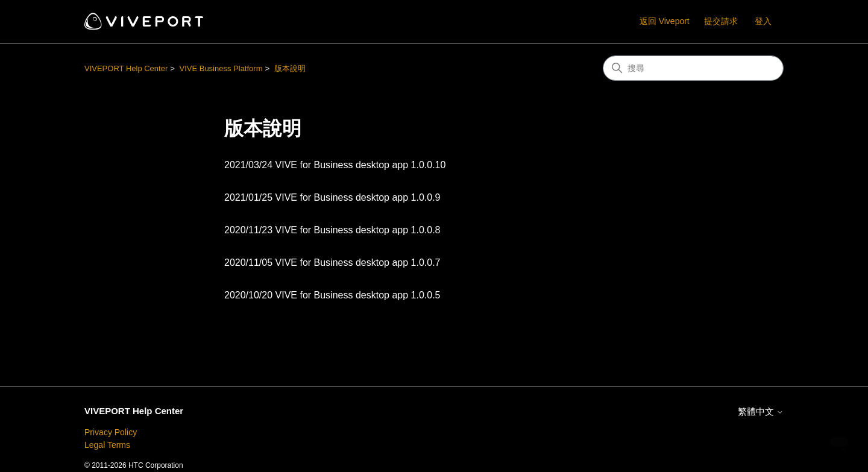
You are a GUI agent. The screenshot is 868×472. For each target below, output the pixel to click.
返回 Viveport (665, 21)
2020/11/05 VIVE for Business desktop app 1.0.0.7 (332, 263)
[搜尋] (693, 68)
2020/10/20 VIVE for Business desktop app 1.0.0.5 (332, 295)
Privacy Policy (111, 432)
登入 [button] (763, 21)
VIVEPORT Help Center (126, 68)
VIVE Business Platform (221, 68)
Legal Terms (107, 445)
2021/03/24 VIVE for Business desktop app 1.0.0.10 (335, 165)
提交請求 (721, 21)
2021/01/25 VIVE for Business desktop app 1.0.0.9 (332, 197)
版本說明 (290, 68)
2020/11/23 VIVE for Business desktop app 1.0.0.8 (332, 230)
